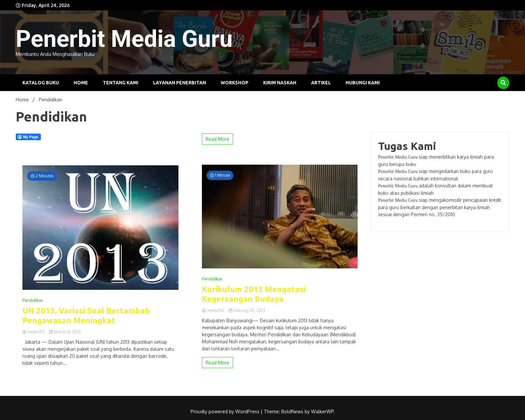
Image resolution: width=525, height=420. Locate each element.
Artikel (321, 83)
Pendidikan (33, 300)
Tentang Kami (121, 83)
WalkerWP (322, 411)
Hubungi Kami (363, 83)
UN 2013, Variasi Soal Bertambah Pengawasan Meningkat (86, 316)
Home (81, 83)
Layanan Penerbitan (179, 83)
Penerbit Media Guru (124, 39)
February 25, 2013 (247, 310)
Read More (217, 139)
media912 (34, 332)
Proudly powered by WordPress (226, 411)
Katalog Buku (41, 83)
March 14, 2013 (65, 332)
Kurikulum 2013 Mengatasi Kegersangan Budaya (254, 294)
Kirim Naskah (280, 83)
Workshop (235, 83)
